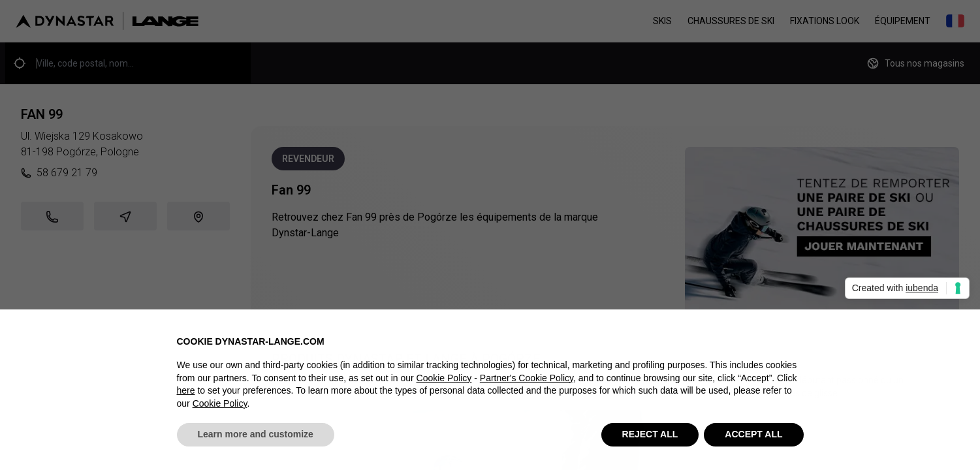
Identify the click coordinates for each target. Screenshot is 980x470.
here (186, 394)
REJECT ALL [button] (650, 437)
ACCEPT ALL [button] (753, 437)
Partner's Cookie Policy (527, 381)
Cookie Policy (444, 381)
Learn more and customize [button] (256, 437)
